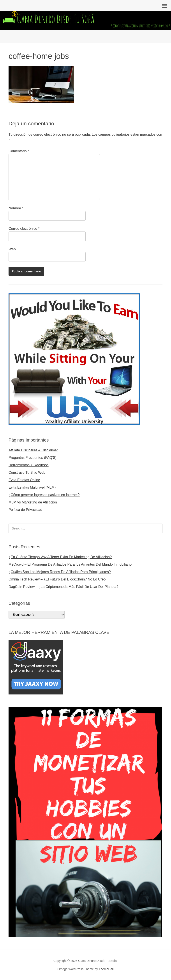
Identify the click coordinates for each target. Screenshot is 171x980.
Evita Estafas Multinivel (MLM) (32, 487)
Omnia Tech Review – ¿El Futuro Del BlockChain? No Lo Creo (57, 579)
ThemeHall (106, 969)
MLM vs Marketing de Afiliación (33, 502)
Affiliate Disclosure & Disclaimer (33, 450)
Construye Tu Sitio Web (27, 472)
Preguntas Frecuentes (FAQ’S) (33, 458)
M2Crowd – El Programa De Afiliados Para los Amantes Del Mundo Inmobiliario (70, 564)
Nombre (16, 208)
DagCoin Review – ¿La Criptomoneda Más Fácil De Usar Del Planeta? (63, 587)
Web (12, 249)
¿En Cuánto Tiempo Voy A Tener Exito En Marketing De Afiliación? (60, 557)
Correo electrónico (24, 229)
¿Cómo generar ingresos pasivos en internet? (44, 495)
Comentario (19, 151)
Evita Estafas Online (24, 480)
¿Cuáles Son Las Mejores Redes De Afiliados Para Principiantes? (60, 572)
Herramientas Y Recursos (29, 465)
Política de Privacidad (25, 510)
